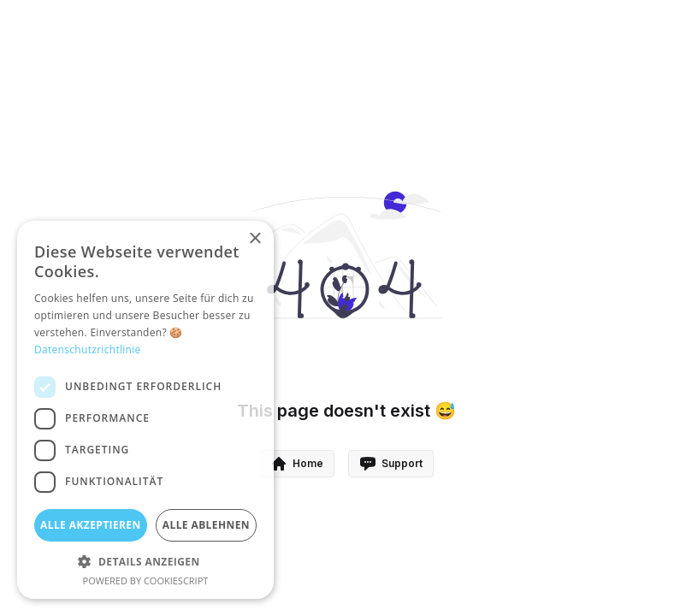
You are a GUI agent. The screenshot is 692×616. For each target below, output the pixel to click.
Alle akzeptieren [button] (91, 525)
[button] (145, 561)
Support (391, 464)
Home (297, 464)
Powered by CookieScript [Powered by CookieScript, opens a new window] (146, 580)
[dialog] (145, 410)
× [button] (254, 239)
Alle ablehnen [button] (206, 525)
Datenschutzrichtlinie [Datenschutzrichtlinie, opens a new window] (88, 349)
